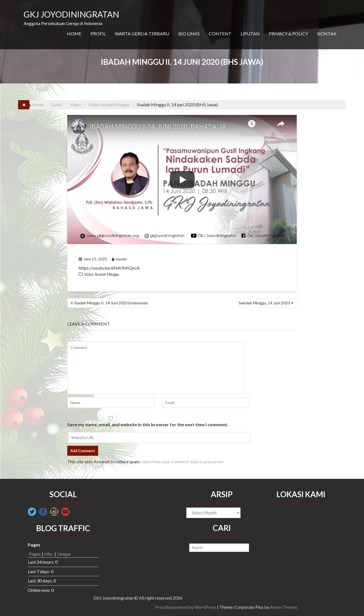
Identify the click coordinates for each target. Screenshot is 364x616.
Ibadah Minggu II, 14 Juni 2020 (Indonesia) (111, 303)
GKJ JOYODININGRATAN (71, 14)
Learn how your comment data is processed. (183, 461)
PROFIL (98, 34)
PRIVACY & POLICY (289, 34)
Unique (64, 554)
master (119, 259)
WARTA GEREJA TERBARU (142, 34)
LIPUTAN (250, 34)
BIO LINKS (189, 34)
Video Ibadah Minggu (102, 274)
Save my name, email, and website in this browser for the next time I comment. (148, 424)
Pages (35, 554)
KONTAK (327, 34)
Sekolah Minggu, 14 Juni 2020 (264, 303)
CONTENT (220, 34)
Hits (49, 554)
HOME (74, 34)
